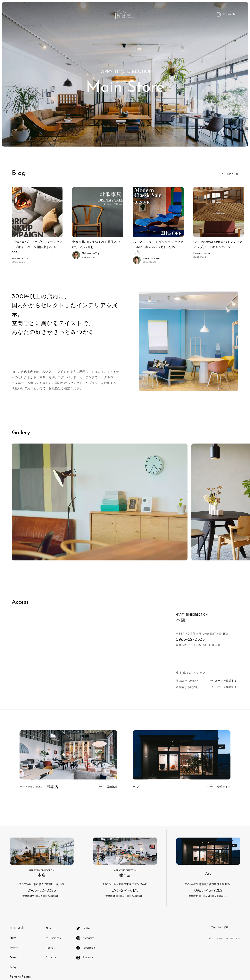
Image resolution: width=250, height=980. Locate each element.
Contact (51, 957)
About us (51, 928)
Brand (14, 948)
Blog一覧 (233, 174)
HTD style (17, 928)
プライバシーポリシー (221, 927)
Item (13, 938)
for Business (53, 938)
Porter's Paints (20, 977)
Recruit (50, 948)
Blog (13, 967)
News (14, 957)
